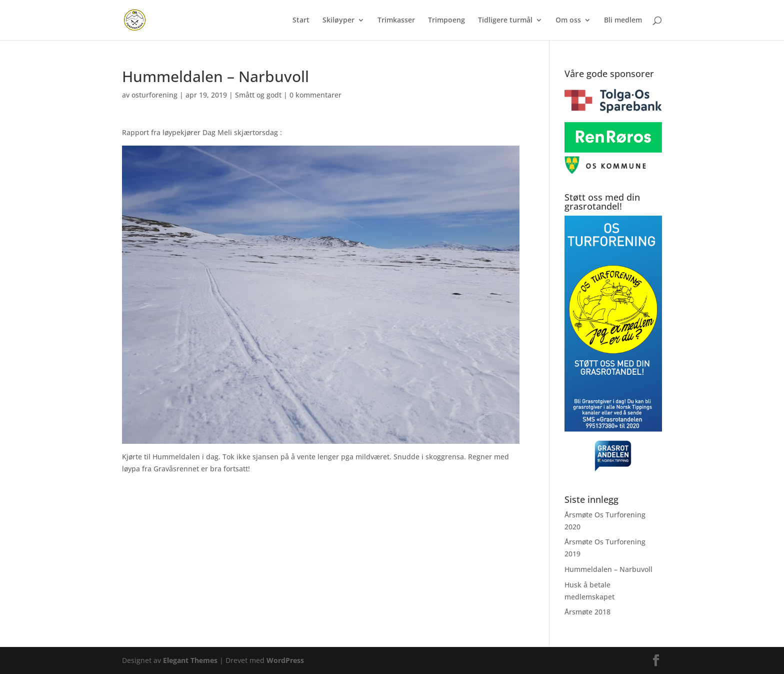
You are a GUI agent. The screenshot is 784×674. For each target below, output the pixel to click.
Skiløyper (338, 21)
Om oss (568, 21)
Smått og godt (258, 95)
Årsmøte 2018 (587, 612)
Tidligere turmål (505, 21)
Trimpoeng (446, 21)
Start (301, 21)
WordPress (285, 660)
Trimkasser (396, 21)
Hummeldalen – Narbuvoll (608, 569)
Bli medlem (623, 21)
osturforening (154, 95)
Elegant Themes (190, 660)
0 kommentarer (315, 95)
